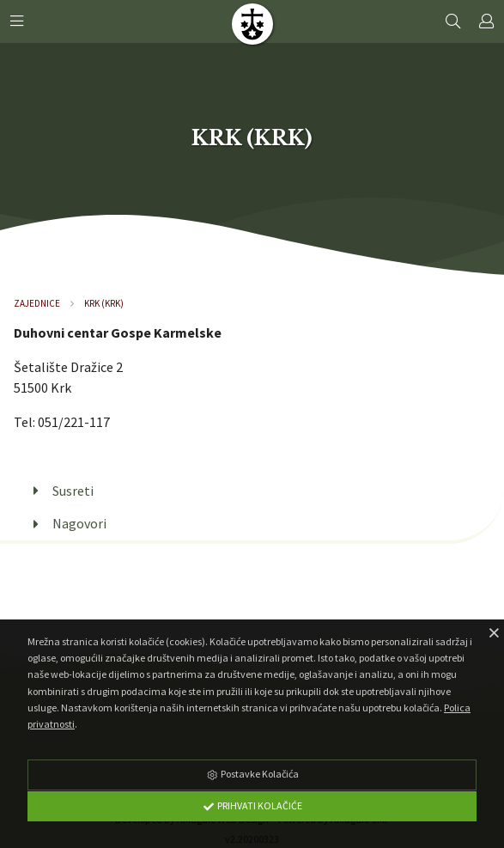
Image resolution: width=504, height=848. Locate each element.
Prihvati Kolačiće (252, 805)
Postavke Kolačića (252, 774)
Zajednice (37, 303)
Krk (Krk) (104, 303)
